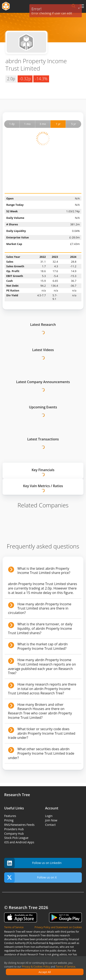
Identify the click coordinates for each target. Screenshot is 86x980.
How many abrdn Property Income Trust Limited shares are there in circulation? (40, 608)
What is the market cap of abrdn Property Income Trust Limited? (43, 646)
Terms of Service (65, 967)
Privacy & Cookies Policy (36, 967)
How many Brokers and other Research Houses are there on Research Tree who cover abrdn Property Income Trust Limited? (40, 711)
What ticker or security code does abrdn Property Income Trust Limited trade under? (42, 733)
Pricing (9, 820)
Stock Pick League (16, 838)
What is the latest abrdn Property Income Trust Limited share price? (44, 571)
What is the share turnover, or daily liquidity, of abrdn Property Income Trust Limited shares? (40, 628)
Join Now (51, 820)
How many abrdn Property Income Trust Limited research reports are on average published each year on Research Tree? (42, 666)
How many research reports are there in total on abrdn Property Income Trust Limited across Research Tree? (42, 689)
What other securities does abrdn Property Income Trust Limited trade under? (41, 753)
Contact (50, 825)
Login (49, 816)
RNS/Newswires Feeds (19, 825)
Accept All (45, 972)
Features (10, 816)
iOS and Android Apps (19, 842)
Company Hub (14, 834)
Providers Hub (14, 829)
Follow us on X (30, 878)
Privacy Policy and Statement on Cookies (58, 927)
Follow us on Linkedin (33, 863)
